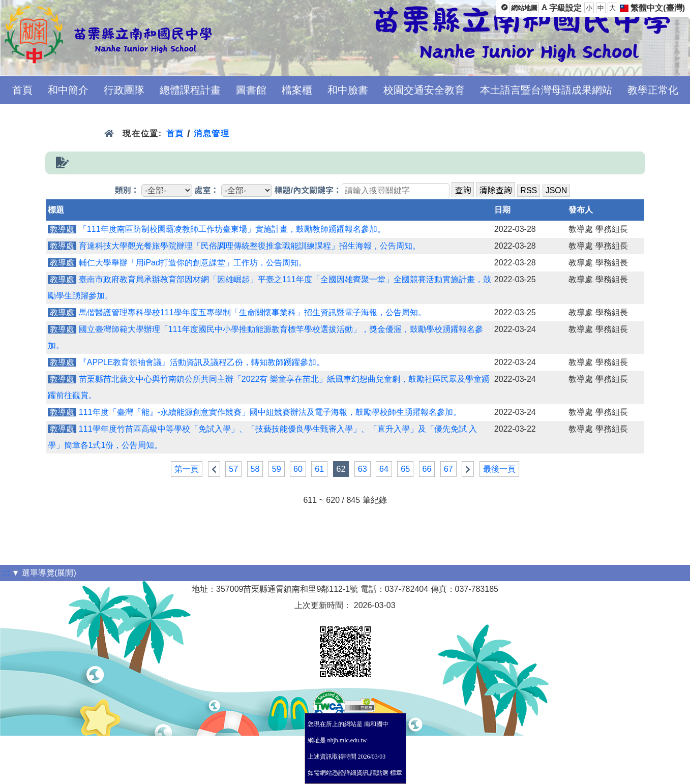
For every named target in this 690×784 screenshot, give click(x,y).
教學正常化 (653, 90)
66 (427, 469)
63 (363, 469)
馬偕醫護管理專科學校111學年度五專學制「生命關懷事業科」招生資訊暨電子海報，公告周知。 (252, 312)
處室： (207, 190)
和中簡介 (68, 90)
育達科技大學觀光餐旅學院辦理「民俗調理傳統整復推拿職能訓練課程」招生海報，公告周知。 (250, 246)
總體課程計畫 (190, 90)
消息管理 (212, 133)
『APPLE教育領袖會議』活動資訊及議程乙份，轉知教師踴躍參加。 (202, 362)
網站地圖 (524, 8)
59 (277, 469)
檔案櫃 (297, 90)
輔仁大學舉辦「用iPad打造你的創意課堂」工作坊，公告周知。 (193, 263)
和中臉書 (348, 90)
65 (405, 469)
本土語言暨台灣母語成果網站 (546, 90)
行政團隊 (124, 90)
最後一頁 (499, 469)
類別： (127, 190)
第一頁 (187, 469)
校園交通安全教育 (424, 90)
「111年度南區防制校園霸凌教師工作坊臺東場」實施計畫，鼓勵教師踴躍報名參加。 (232, 229)
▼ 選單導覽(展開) (44, 573)
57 (233, 469)
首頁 (22, 90)
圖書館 (251, 90)
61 (319, 469)
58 (255, 469)
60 (298, 469)
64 (384, 469)
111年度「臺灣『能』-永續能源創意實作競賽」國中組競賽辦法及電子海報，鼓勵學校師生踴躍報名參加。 (270, 412)
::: (6, 573)
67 (448, 469)
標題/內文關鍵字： (308, 190)
